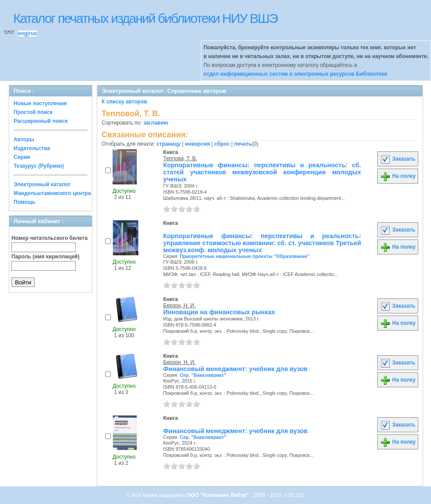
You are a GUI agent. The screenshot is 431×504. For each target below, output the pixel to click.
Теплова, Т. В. (180, 158)
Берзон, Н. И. (179, 305)
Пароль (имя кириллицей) (46, 257)
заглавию (156, 123)
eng (23, 33)
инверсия (198, 144)
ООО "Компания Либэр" (218, 495)
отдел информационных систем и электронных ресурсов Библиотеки (296, 74)
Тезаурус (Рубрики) (39, 166)
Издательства (32, 148)
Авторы (24, 140)
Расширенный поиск (41, 121)
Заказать (398, 159)
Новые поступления (40, 103)
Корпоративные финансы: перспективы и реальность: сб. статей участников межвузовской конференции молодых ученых (262, 172)
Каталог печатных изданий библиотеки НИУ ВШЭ (145, 18)
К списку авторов (124, 102)
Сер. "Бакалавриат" (203, 375)
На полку (398, 176)
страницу (169, 144)
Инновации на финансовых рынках (219, 312)
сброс (222, 144)
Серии (22, 157)
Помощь (24, 202)
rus (33, 33)
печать (243, 144)
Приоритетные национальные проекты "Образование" (245, 256)
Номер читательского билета (49, 238)
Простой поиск (33, 112)
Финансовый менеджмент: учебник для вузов (235, 369)
